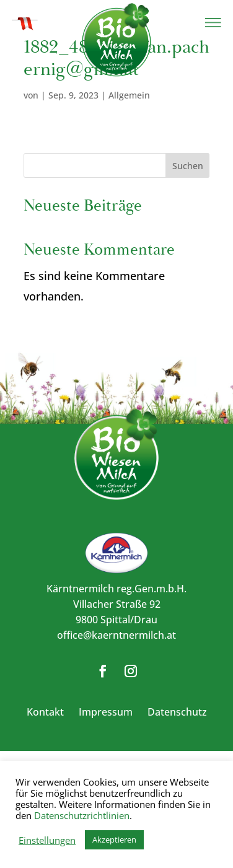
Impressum (106, 712)
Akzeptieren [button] (114, 840)
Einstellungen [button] (47, 840)
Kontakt (45, 712)
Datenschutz (177, 712)
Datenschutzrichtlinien (82, 815)
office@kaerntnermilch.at (116, 635)
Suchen (188, 166)
